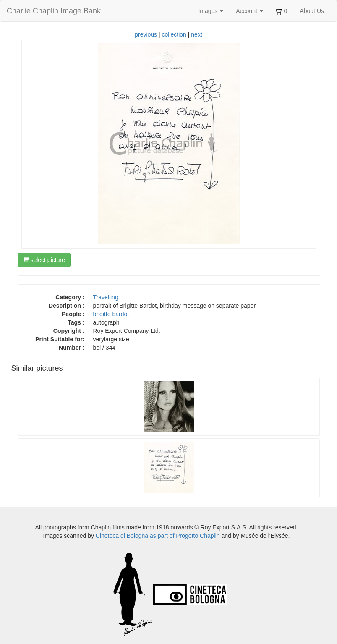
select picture (44, 260)
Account (249, 11)
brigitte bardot (111, 314)
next (196, 34)
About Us (312, 11)
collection (174, 34)
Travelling (106, 297)
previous (146, 34)
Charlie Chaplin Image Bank (54, 11)
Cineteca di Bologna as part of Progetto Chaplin (158, 536)
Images (211, 11)
